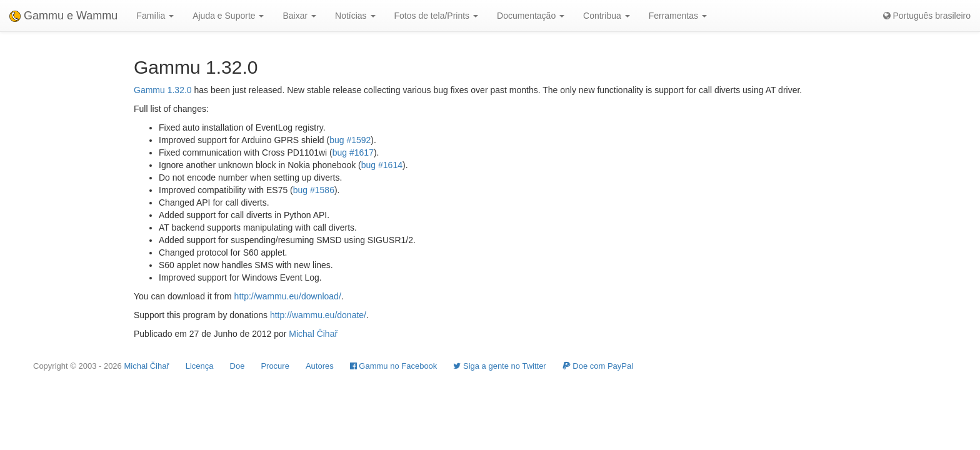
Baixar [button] (299, 16)
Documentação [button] (531, 16)
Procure (275, 366)
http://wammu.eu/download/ (288, 296)
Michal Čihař (313, 334)
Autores (320, 366)
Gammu (149, 90)
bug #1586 (314, 190)
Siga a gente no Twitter (499, 366)
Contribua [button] (607, 16)
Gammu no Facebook (394, 366)
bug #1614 (382, 165)
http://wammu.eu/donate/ (318, 315)
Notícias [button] (355, 16)
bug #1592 (350, 140)
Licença (200, 366)
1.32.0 (180, 90)
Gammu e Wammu (63, 16)
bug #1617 (353, 152)
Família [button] (155, 16)
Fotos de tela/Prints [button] (437, 16)
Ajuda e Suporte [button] (228, 16)
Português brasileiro (927, 16)
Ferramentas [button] (678, 16)
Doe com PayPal (598, 366)
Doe (237, 366)
